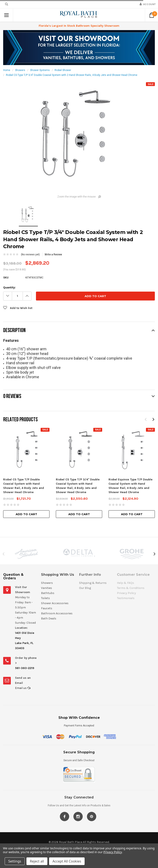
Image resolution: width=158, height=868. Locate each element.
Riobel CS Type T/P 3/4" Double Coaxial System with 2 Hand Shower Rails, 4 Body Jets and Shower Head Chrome (72, 75)
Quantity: (9, 287)
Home (7, 70)
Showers (20, 70)
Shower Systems (40, 70)
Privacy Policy (113, 852)
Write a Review (53, 255)
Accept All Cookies (67, 861)
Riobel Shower (63, 70)
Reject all (37, 861)
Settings (15, 861)
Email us (23, 688)
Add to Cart (26, 514)
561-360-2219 (25, 668)
